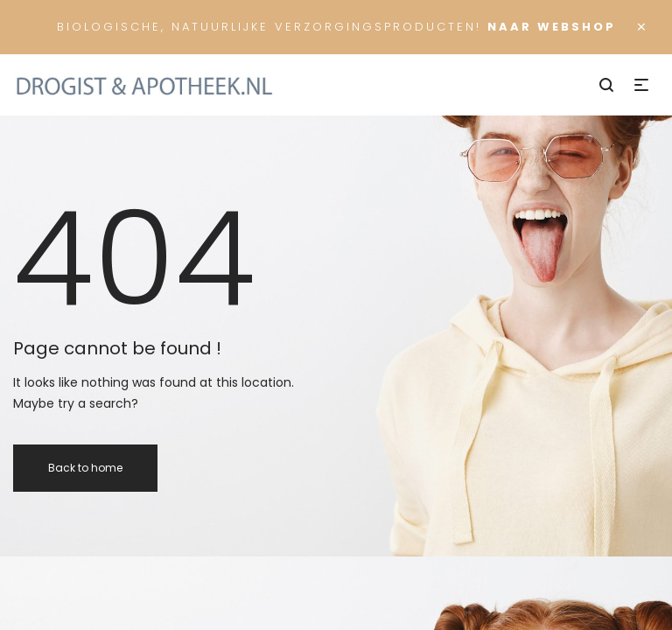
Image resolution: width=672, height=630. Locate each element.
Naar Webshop (552, 27)
